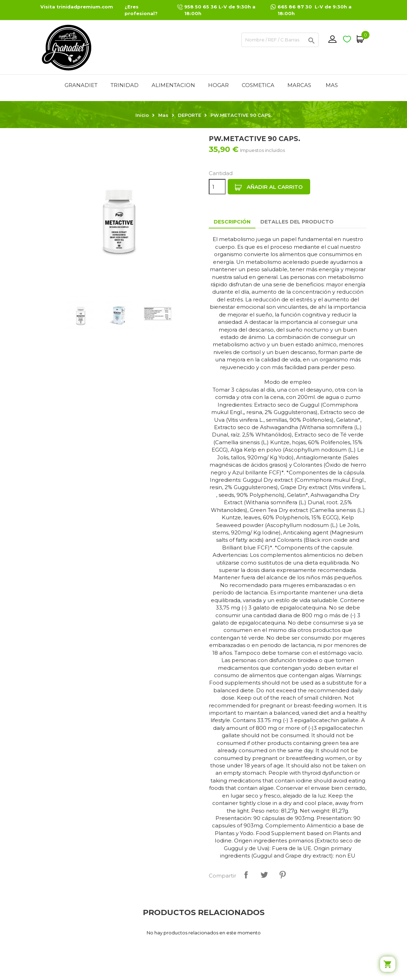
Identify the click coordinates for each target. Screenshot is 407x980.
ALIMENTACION (173, 85)
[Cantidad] (217, 187)
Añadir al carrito (269, 187)
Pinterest (282, 875)
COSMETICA (258, 85)
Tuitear (264, 875)
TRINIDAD (125, 85)
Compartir (246, 875)
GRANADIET (81, 85)
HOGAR (218, 85)
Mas (332, 85)
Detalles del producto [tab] (297, 222)
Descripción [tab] (232, 222)
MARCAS (299, 85)
